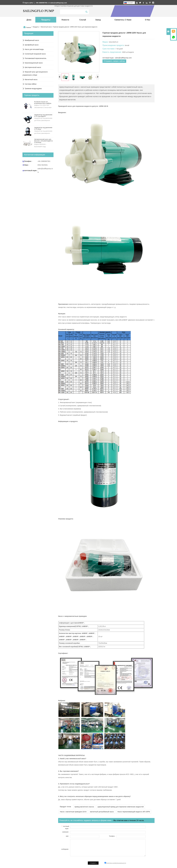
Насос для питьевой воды (34, 49)
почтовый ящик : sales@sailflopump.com (117, 58)
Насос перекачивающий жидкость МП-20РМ (134, 812)
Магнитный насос (46, 27)
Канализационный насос (34, 63)
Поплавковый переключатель (36, 58)
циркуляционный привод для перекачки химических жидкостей (121, 807)
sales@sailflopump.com (59, 3)
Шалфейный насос (32, 45)
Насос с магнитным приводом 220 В (73, 812)
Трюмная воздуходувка (33, 89)
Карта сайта (29, 3)
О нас (148, 20)
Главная (27, 27)
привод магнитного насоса (84, 807)
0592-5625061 (43, 165)
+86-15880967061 (42, 3)
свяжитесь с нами (123, 20)
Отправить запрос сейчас (114, 61)
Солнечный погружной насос (35, 54)
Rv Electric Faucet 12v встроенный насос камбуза (43, 103)
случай (83, 20)
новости (65, 20)
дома (29, 20)
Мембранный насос (32, 40)
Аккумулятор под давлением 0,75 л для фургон (43, 116)
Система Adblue (31, 84)
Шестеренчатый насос (33, 67)
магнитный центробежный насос (102, 812)
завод (98, 20)
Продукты (46, 20)
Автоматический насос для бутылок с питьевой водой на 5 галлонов (43, 141)
